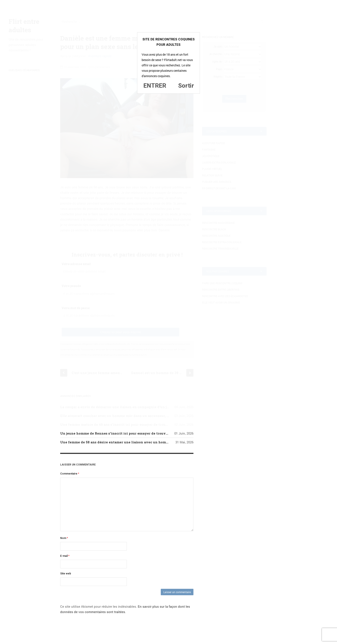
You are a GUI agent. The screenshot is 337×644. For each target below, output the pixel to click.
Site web (66, 574)
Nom (64, 538)
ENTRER (155, 86)
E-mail (65, 556)
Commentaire (70, 474)
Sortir (186, 86)
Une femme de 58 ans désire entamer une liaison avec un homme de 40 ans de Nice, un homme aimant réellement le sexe (164, 442)
